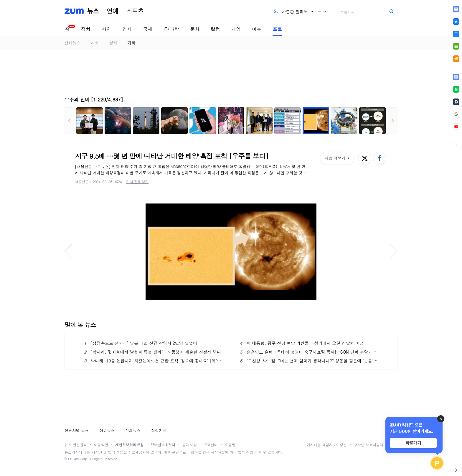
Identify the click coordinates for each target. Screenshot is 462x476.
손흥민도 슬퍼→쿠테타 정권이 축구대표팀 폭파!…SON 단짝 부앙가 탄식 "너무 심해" (309, 352)
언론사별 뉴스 (77, 430)
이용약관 (101, 445)
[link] (456, 77)
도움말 (230, 445)
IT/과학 (171, 29)
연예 (113, 11)
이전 (69, 121)
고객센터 (211, 445)
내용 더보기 (335, 158)
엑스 (365, 158)
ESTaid (73, 459)
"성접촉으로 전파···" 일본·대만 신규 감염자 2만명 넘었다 (141, 343)
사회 (106, 29)
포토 (277, 29)
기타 (131, 43)
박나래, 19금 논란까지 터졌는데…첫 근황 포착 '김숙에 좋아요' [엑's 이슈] (153, 361)
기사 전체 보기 (137, 182)
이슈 (257, 29)
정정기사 (159, 430)
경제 (127, 29)
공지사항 (189, 445)
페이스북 (380, 158)
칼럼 (215, 29)
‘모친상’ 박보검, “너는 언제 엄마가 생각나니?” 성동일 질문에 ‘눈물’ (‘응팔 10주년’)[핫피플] (309, 361)
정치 (86, 29)
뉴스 (93, 11)
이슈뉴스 (107, 430)
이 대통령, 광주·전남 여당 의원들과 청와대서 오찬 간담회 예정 (302, 343)
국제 (148, 29)
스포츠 (135, 11)
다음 (393, 121)
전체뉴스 (72, 43)
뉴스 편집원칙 (76, 445)
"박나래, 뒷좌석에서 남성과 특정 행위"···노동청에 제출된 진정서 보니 (152, 352)
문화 (195, 29)
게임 (236, 29)
